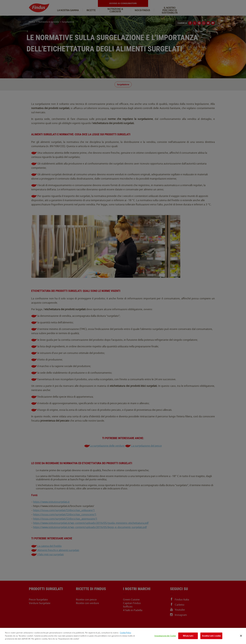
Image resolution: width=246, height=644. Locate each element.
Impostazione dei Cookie (165, 636)
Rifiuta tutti (188, 636)
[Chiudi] (241, 636)
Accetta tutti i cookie (211, 636)
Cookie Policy (125, 633)
